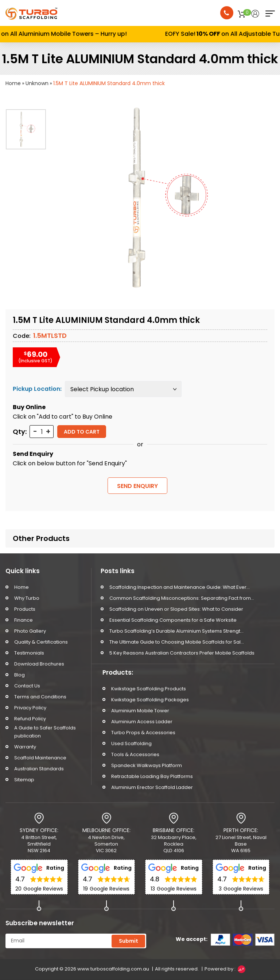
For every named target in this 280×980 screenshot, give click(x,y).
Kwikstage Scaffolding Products (149, 689)
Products (25, 609)
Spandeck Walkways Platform (147, 765)
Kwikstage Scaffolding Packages (150, 700)
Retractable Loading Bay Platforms (152, 776)
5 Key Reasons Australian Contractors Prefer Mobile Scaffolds (182, 653)
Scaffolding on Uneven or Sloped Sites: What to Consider (176, 609)
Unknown (37, 83)
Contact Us (27, 686)
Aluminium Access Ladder (142, 722)
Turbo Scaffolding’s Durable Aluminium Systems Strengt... (176, 631)
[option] (26, 129)
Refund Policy (30, 719)
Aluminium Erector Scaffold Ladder (152, 787)
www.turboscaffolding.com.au (113, 969)
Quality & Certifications (41, 642)
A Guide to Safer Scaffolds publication (45, 732)
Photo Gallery (30, 631)
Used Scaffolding (131, 743)
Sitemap (24, 780)
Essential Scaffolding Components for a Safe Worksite (173, 620)
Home (13, 83)
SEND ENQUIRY (137, 486)
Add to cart (82, 432)
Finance (24, 620)
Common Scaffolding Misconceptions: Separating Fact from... (182, 598)
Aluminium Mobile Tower (140, 711)
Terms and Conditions (40, 697)
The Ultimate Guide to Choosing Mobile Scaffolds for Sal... (177, 642)
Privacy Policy (30, 708)
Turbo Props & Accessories (143, 733)
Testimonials (29, 653)
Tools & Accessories (135, 754)
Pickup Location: (37, 389)
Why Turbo (27, 598)
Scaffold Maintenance (40, 758)
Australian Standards (39, 769)
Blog (20, 675)
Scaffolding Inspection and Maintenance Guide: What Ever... (180, 587)
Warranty (25, 747)
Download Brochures (39, 664)
